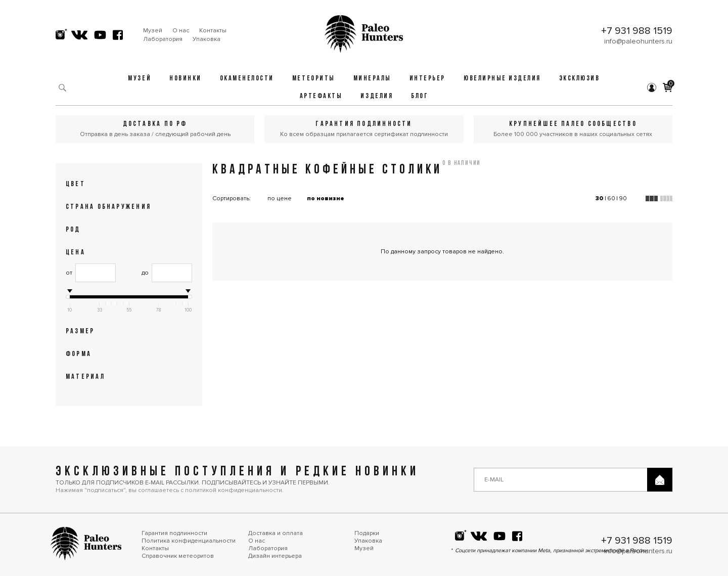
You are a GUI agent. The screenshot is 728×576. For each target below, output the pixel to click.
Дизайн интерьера (275, 556)
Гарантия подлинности (174, 533)
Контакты (213, 31)
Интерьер (427, 79)
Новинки (186, 79)
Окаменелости (247, 79)
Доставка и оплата (276, 533)
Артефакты (321, 96)
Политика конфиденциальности (189, 541)
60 (611, 198)
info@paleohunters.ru (638, 41)
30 (600, 198)
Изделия (377, 96)
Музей (153, 31)
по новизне (326, 198)
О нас (181, 31)
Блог (420, 96)
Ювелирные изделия (502, 79)
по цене (280, 198)
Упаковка (207, 39)
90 (623, 198)
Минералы (372, 79)
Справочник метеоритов (178, 556)
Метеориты (314, 79)
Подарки (367, 533)
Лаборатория (163, 39)
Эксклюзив (580, 79)
